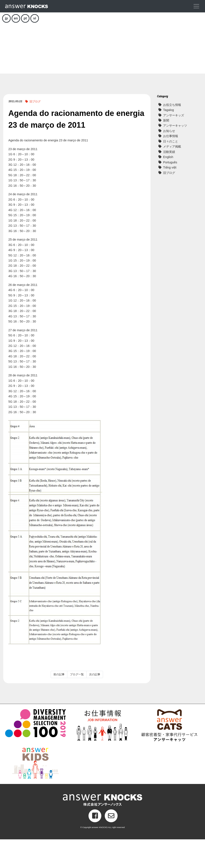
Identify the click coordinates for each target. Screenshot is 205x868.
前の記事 (59, 703)
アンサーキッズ (174, 144)
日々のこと (171, 170)
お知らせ (169, 160)
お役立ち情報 (172, 133)
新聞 (166, 149)
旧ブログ (35, 130)
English (168, 186)
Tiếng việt (170, 196)
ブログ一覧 (77, 703)
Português (170, 191)
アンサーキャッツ (175, 154)
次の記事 (95, 703)
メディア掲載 (172, 175)
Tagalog (168, 139)
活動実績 (169, 180)
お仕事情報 (171, 165)
